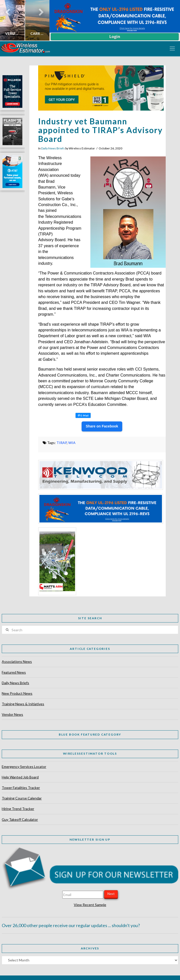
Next (111, 894)
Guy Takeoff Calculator (20, 819)
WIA (72, 443)
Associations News (17, 661)
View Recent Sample (90, 905)
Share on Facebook (102, 426)
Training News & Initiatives (23, 704)
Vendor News (12, 714)
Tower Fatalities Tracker (21, 788)
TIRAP (62, 443)
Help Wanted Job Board (20, 777)
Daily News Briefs (53, 148)
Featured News (14, 672)
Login (115, 37)
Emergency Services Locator (24, 767)
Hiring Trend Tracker (18, 809)
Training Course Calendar (22, 798)
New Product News (17, 693)
